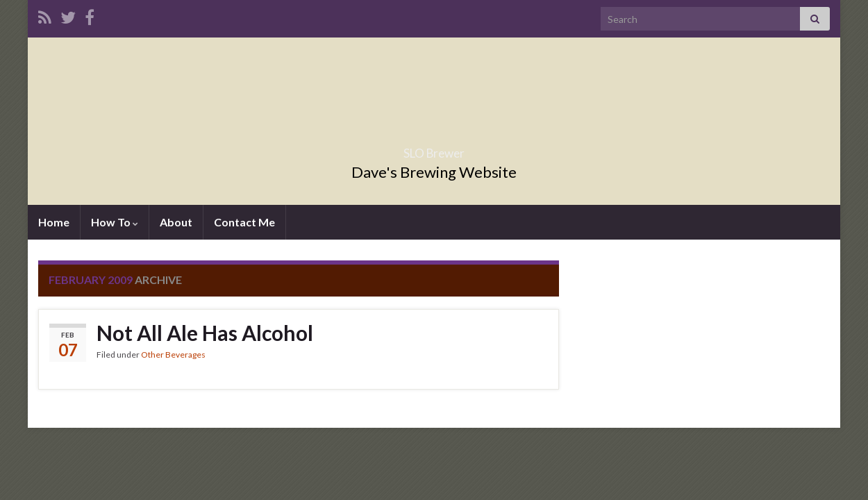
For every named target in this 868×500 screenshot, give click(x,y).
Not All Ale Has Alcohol (205, 333)
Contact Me (244, 222)
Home (54, 222)
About (176, 222)
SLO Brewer (434, 149)
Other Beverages (173, 355)
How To (115, 222)
